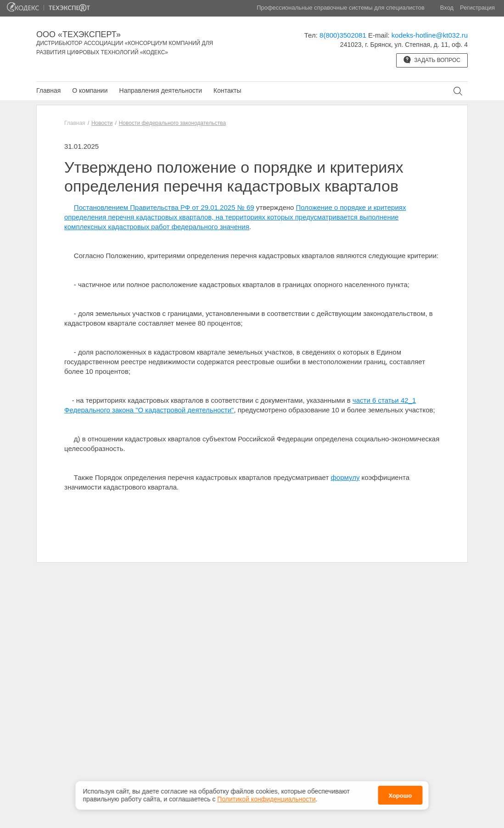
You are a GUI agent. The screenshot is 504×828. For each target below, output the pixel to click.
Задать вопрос (432, 60)
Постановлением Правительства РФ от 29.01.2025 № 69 (164, 207)
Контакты (227, 90)
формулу (345, 477)
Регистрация (477, 8)
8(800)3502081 (343, 35)
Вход (447, 8)
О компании (90, 90)
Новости (102, 123)
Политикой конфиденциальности (266, 797)
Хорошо (400, 794)
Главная (48, 90)
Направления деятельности (161, 90)
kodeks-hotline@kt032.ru (430, 35)
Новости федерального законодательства (172, 123)
